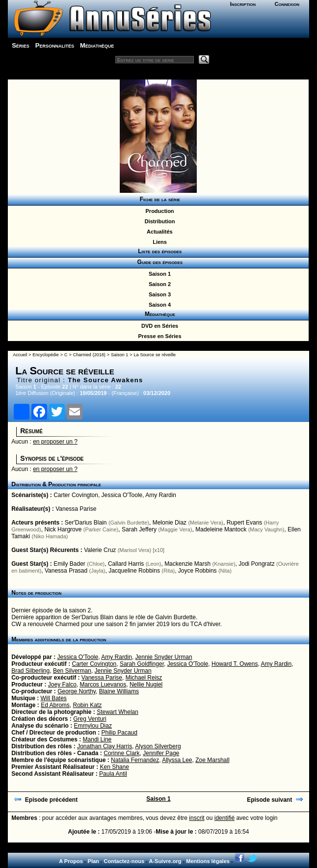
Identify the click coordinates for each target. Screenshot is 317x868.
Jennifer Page (161, 753)
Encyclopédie (46, 355)
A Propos (71, 861)
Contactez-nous (124, 861)
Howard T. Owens (235, 664)
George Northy (77, 691)
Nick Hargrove (63, 529)
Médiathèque (97, 45)
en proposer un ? (55, 442)
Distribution (158, 221)
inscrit (197, 818)
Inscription (243, 4)
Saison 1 (158, 274)
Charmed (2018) (89, 355)
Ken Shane (114, 767)
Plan (93, 861)
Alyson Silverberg (158, 746)
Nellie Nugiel (146, 684)
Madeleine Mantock (221, 529)
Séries (21, 45)
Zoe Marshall (212, 760)
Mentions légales (208, 861)
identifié (225, 818)
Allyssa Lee (177, 760)
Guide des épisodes (158, 262)
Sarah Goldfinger (142, 664)
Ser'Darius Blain (86, 523)
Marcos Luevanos (103, 684)
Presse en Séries (158, 336)
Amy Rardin (161, 495)
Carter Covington (76, 495)
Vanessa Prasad (66, 571)
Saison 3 (158, 294)
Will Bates (54, 698)
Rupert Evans (245, 523)
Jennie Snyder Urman (164, 657)
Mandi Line (97, 739)
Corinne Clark (121, 753)
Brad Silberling (30, 671)
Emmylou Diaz (93, 726)
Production (158, 211)
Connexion (287, 4)
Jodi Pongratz (256, 564)
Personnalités (55, 45)
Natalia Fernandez (135, 760)
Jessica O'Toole (122, 495)
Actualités (158, 232)
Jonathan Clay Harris (105, 746)
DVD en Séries (158, 326)
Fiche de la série (158, 199)
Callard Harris (126, 564)
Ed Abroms (55, 705)
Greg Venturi (90, 719)
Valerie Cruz (100, 550)
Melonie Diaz (170, 523)
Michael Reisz (144, 678)
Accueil (20, 355)
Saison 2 (158, 284)
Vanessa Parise (76, 509)
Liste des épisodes (158, 251)
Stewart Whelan (118, 712)
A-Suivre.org (165, 861)
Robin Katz (88, 705)
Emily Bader (69, 564)
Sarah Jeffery (139, 529)
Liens (158, 242)
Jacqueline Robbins (134, 571)
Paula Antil (113, 774)
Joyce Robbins (198, 571)
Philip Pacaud (119, 733)
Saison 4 (158, 305)
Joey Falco (62, 684)
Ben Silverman (72, 671)
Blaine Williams (119, 691)
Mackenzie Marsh (187, 564)
